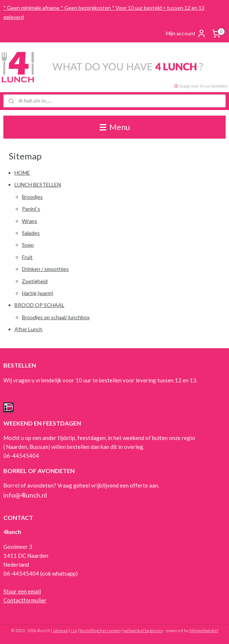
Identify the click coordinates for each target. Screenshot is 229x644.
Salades (31, 233)
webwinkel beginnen (143, 630)
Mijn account (186, 33)
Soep (28, 245)
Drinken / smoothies (45, 269)
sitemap (60, 630)
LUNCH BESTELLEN (38, 185)
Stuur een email (22, 591)
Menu (115, 127)
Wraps (30, 221)
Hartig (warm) (38, 293)
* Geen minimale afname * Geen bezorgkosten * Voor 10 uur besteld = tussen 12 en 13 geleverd (104, 12)
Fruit (27, 257)
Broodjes (32, 196)
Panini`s (31, 209)
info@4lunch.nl (25, 495)
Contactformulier (25, 600)
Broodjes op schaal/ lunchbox (56, 317)
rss (74, 630)
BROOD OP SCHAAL (39, 305)
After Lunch (28, 329)
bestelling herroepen (100, 630)
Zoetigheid (35, 281)
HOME (22, 173)
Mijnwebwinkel (204, 630)
